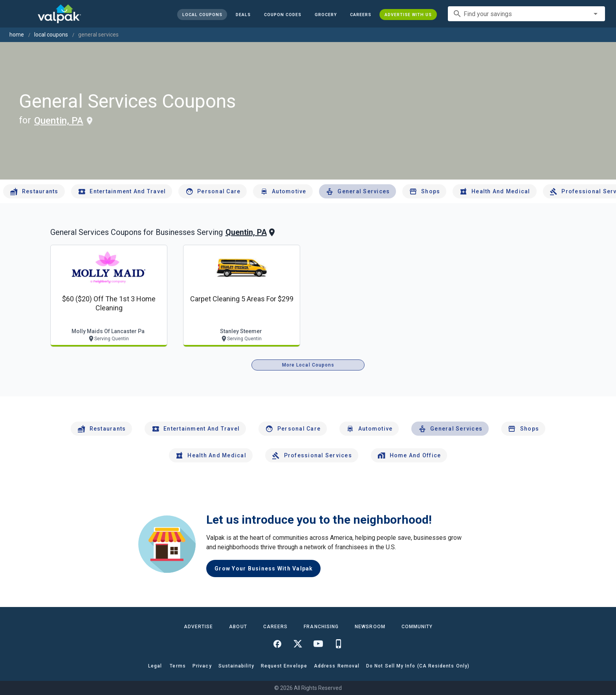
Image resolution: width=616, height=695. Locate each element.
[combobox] (526, 14)
